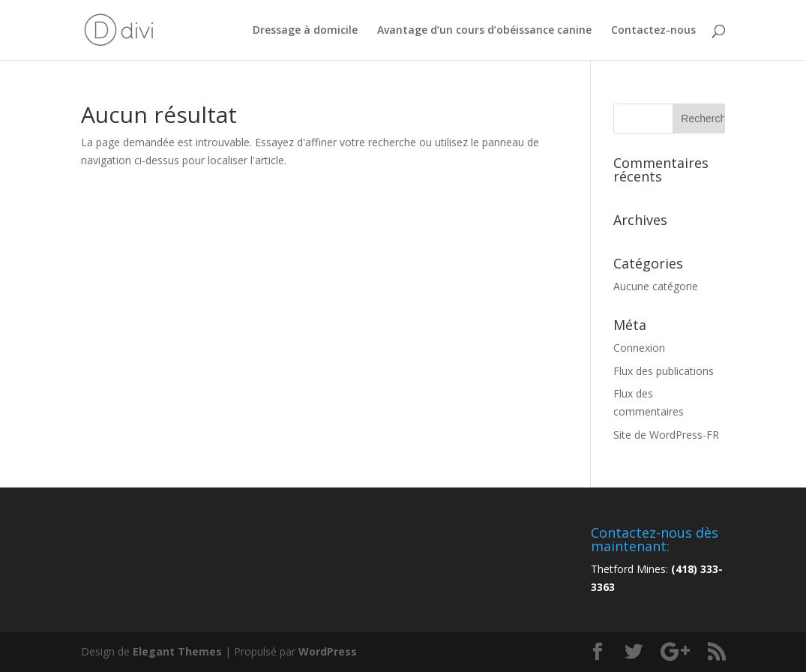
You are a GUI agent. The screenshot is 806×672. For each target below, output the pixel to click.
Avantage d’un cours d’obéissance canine (484, 31)
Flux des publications (664, 371)
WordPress (328, 651)
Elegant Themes (177, 651)
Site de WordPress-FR (666, 435)
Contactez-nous (653, 31)
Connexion (639, 348)
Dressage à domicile (305, 31)
